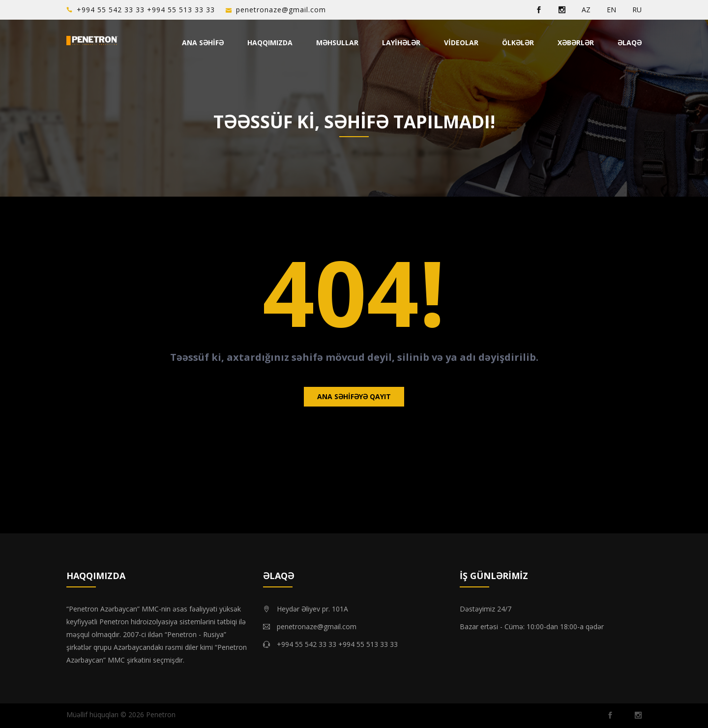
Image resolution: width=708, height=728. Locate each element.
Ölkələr (518, 43)
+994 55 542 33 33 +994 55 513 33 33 (146, 10)
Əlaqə (630, 43)
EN (611, 10)
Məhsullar (337, 43)
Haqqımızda (270, 43)
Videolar (461, 43)
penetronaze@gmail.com (281, 10)
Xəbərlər (576, 43)
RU (637, 10)
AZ (586, 10)
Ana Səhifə (203, 43)
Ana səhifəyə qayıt (354, 396)
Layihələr (401, 43)
